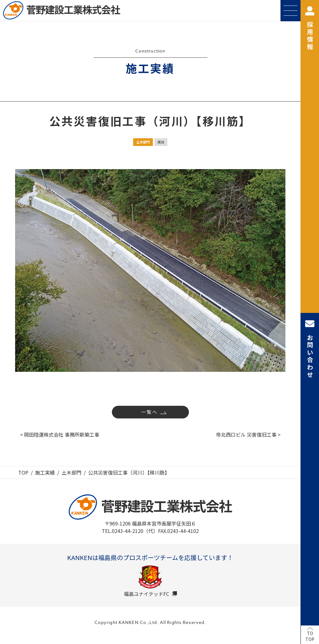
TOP (23, 472)
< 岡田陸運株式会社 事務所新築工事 (60, 434)
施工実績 (45, 472)
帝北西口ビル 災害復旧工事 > (248, 434)
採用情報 (310, 29)
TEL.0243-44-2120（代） (130, 531)
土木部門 (143, 142)
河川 (161, 142)
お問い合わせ (310, 349)
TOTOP (310, 636)
